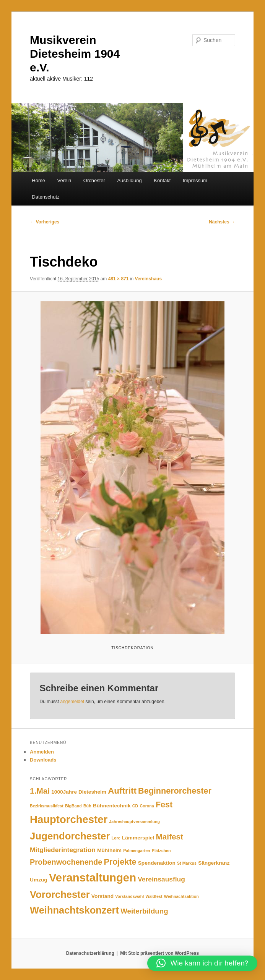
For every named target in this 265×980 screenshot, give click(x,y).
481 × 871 (119, 279)
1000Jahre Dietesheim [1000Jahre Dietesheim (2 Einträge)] (79, 792)
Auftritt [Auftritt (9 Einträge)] (122, 791)
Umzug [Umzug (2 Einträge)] (39, 880)
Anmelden (42, 752)
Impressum (195, 180)
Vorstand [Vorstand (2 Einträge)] (102, 896)
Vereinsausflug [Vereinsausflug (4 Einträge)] (161, 879)
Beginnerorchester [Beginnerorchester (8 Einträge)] (175, 791)
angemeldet (72, 702)
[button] (202, 963)
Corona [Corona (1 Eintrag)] (147, 806)
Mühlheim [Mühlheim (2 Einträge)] (109, 850)
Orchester (94, 180)
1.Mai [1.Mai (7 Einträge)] (40, 791)
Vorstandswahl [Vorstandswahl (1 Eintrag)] (129, 896)
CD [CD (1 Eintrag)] (135, 806)
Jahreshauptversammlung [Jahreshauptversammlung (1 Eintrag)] (134, 822)
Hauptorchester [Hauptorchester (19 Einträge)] (69, 819)
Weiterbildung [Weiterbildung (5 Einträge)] (144, 911)
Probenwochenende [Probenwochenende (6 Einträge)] (66, 862)
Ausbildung (129, 180)
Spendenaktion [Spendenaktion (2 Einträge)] (157, 863)
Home (38, 180)
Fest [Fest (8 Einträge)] (164, 805)
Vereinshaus (148, 279)
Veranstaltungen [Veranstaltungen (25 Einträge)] (93, 877)
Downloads (43, 760)
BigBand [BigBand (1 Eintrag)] (73, 806)
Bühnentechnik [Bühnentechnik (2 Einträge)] (112, 806)
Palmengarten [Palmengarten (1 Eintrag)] (137, 851)
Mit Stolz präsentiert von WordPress (159, 953)
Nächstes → (222, 222)
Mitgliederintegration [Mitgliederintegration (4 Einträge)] (63, 850)
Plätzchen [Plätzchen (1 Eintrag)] (161, 851)
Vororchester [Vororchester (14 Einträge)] (60, 894)
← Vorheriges (45, 222)
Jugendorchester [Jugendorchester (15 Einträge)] (70, 836)
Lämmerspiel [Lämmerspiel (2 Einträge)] (138, 838)
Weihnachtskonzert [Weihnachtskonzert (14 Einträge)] (74, 910)
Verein (64, 180)
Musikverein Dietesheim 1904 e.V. (75, 54)
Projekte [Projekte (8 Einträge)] (120, 862)
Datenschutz (46, 197)
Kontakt (162, 180)
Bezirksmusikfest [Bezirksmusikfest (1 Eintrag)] (47, 806)
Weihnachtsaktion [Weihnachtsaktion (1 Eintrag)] (181, 896)
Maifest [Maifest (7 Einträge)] (169, 837)
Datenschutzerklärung (90, 953)
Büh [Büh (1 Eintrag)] (87, 806)
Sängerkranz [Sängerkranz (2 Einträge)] (214, 863)
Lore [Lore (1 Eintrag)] (116, 838)
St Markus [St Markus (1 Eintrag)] (187, 863)
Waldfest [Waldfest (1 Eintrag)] (154, 896)
